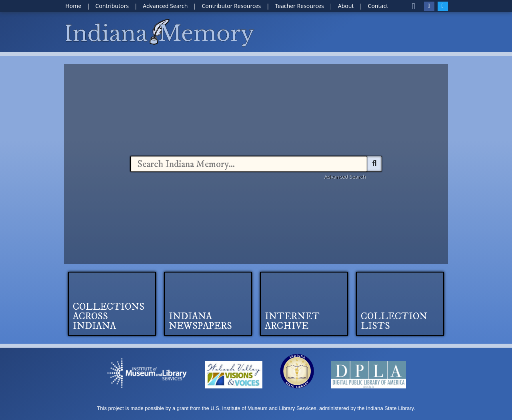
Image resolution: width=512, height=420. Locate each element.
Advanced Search (345, 177)
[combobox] (249, 164)
